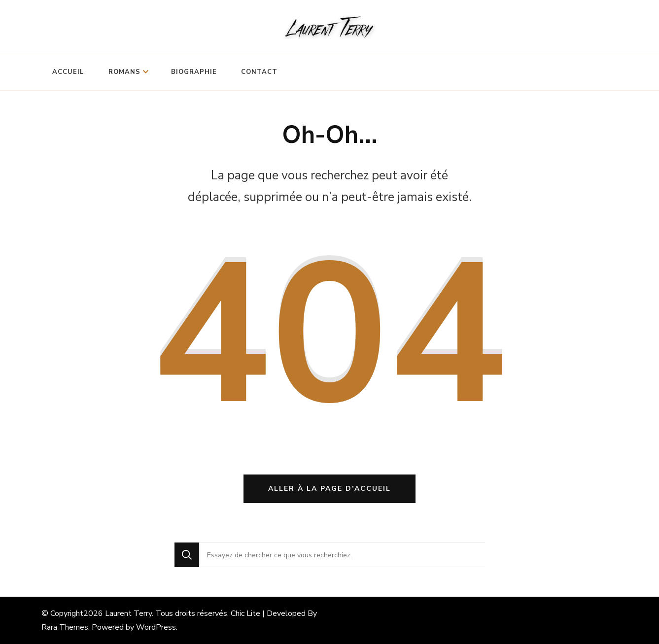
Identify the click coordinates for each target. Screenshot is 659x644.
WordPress (156, 627)
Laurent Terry (128, 613)
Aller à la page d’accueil (329, 489)
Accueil (68, 72)
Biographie (194, 72)
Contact (259, 72)
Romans (124, 72)
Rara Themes (65, 627)
